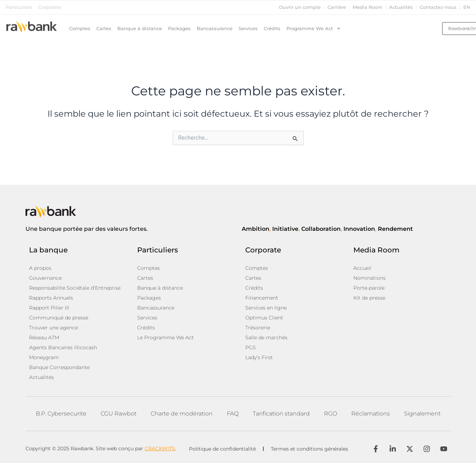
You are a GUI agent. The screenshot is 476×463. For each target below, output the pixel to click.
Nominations (369, 278)
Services (248, 29)
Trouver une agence (54, 328)
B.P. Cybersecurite (61, 414)
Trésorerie (258, 328)
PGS (251, 347)
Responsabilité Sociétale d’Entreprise (75, 288)
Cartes (104, 29)
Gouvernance (45, 278)
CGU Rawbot (119, 414)
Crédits (272, 29)
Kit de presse (369, 298)
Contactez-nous (438, 7)
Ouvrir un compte (300, 7)
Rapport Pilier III (49, 308)
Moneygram (44, 357)
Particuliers (19, 7)
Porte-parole (369, 288)
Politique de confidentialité (222, 449)
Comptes (80, 29)
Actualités (401, 7)
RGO (331, 414)
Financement (262, 298)
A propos (40, 268)
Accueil (362, 268)
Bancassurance (215, 29)
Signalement (422, 414)
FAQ (233, 414)
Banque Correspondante (59, 367)
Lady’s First (259, 357)
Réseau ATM (44, 338)
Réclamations (371, 414)
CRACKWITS (160, 448)
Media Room (368, 7)
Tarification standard (281, 414)
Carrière (337, 7)
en (467, 7)
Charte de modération (182, 414)
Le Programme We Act (166, 338)
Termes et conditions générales (309, 449)
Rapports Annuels (51, 298)
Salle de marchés (266, 338)
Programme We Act (314, 29)
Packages (179, 29)
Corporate (50, 7)
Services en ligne (266, 308)
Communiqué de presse (59, 318)
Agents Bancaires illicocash (63, 347)
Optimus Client (264, 318)
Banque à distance (140, 29)
